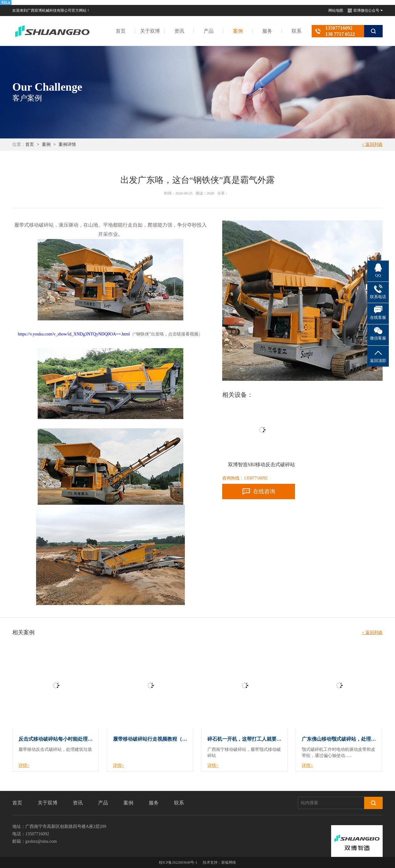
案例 (238, 31)
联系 (297, 31)
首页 (121, 31)
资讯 (179, 31)
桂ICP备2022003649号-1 (178, 862)
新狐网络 (229, 862)
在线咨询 (264, 492)
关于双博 (150, 31)
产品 (209, 31)
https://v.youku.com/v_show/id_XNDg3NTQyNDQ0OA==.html (74, 334)
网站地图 (336, 10)
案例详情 (67, 144)
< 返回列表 (372, 144)
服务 (267, 31)
